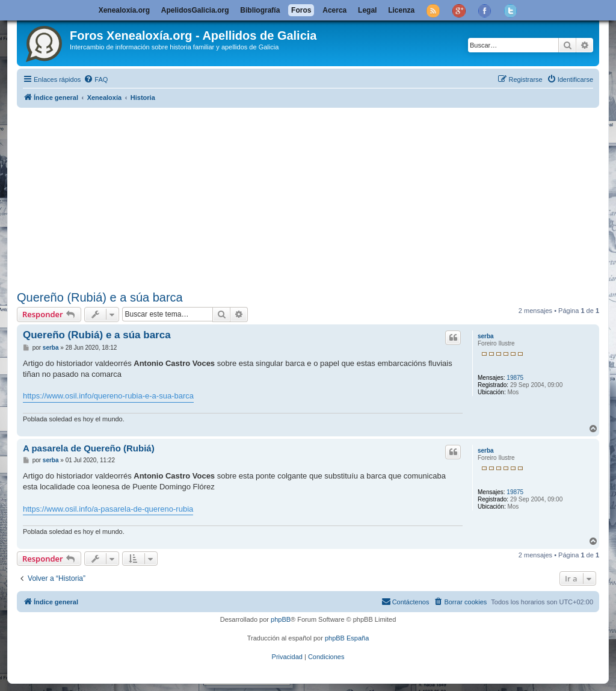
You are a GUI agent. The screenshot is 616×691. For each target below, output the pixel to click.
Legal (367, 10)
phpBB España (347, 638)
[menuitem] (96, 79)
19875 (515, 378)
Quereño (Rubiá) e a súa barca (100, 297)
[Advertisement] (308, 197)
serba (486, 336)
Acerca (334, 10)
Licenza (401, 10)
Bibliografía (260, 10)
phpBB (281, 619)
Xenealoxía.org (124, 10)
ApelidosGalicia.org (195, 10)
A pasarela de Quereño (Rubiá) (89, 448)
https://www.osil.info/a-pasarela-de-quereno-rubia (108, 509)
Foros (301, 10)
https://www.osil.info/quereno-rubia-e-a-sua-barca (108, 396)
